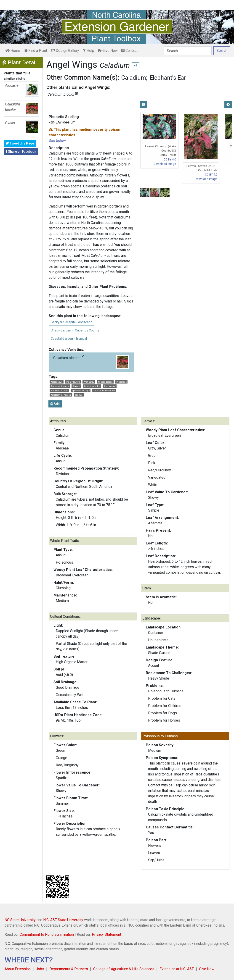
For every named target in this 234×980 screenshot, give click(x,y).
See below (57, 141)
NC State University (20, 920)
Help (88, 51)
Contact (129, 51)
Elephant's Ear (168, 78)
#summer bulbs (92, 386)
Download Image (165, 164)
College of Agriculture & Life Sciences (124, 969)
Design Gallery (65, 51)
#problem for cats (59, 390)
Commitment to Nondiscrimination (47, 934)
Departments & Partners (69, 969)
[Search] (188, 51)
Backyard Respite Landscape (72, 322)
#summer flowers (60, 386)
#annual (79, 395)
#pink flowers (73, 382)
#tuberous (122, 382)
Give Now (108, 51)
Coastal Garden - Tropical (69, 339)
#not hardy (89, 382)
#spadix (76, 386)
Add (55, 404)
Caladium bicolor (91, 362)
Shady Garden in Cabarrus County (75, 330)
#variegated (110, 386)
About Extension (18, 969)
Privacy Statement (106, 934)
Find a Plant (35, 51)
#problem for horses (61, 395)
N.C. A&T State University (63, 920)
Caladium (134, 78)
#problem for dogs (81, 390)
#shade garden (105, 382)
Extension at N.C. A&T (177, 969)
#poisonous (57, 382)
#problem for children (104, 390)
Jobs (40, 969)
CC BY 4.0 (170, 159)
